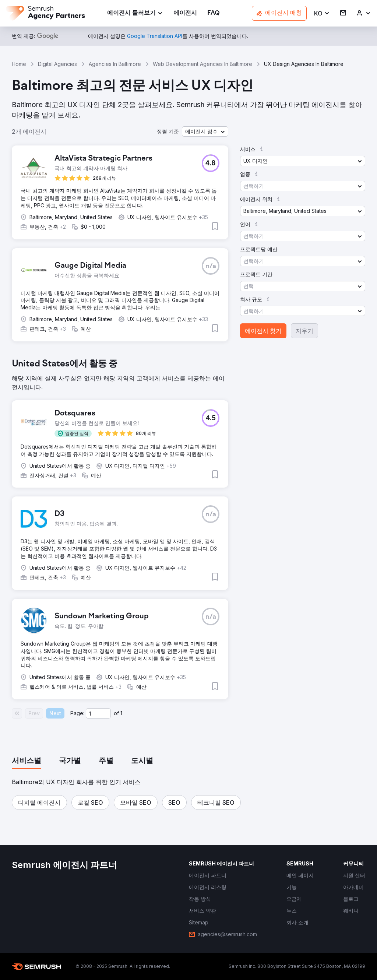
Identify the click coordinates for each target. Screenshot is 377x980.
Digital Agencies (57, 64)
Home (19, 64)
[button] (322, 13)
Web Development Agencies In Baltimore (202, 64)
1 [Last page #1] (121, 713)
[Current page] (98, 713)
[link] (185, 13)
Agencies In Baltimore (115, 64)
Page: (77, 713)
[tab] (27, 761)
